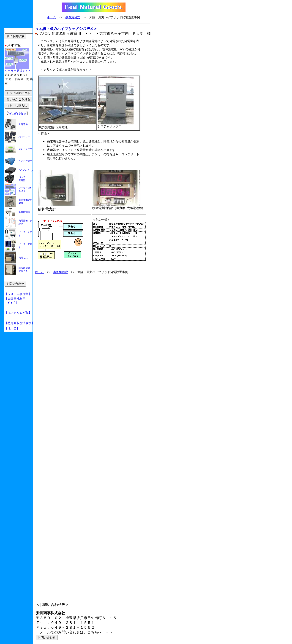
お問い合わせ (47, 637)
